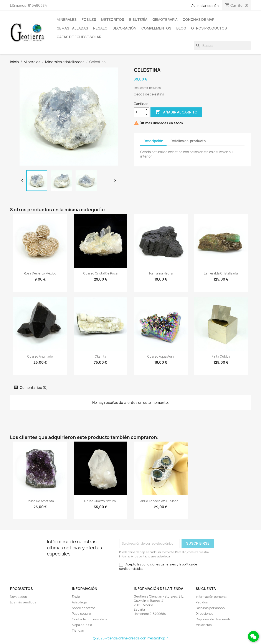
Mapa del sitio (82, 625)
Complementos (156, 28)
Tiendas (78, 630)
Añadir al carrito (176, 112)
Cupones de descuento (213, 619)
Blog (181, 28)
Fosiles (89, 20)
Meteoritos (113, 20)
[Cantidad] (139, 112)
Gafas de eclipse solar (79, 37)
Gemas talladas (72, 28)
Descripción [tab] (153, 141)
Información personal (211, 597)
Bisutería (138, 20)
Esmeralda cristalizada (221, 273)
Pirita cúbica (221, 356)
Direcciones (205, 614)
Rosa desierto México (40, 273)
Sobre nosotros (84, 608)
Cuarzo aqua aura (161, 356)
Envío (76, 597)
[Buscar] (222, 46)
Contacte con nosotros (89, 619)
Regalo (100, 28)
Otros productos (209, 28)
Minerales (67, 20)
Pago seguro (81, 614)
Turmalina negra (161, 273)
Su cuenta (206, 589)
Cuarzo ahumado (40, 356)
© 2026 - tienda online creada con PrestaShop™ (131, 638)
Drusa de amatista (40, 501)
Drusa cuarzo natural (100, 501)
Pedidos (202, 602)
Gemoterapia (165, 20)
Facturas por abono (210, 608)
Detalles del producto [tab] (188, 141)
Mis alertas (204, 625)
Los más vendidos (23, 602)
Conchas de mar (199, 20)
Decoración (124, 28)
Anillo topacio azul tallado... (161, 501)
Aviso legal (80, 602)
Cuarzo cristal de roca (100, 273)
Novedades (18, 597)
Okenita (100, 356)
